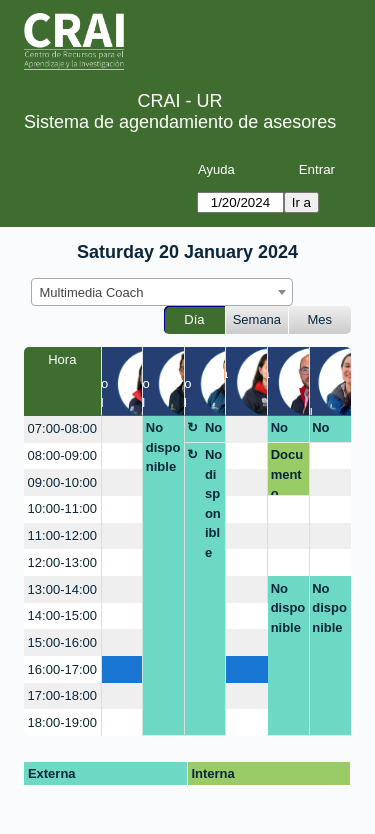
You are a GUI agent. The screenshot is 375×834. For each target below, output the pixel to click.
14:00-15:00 (62, 615)
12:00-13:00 (62, 562)
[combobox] (162, 292)
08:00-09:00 (62, 455)
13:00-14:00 (62, 589)
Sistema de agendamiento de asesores (180, 122)
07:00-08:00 (62, 428)
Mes (320, 319)
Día (194, 319)
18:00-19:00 (62, 722)
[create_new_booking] (122, 429)
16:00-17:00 (62, 669)
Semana (257, 319)
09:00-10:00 (62, 482)
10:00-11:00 (62, 508)
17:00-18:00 (62, 695)
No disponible (163, 447)
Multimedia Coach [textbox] (92, 292)
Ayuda (216, 169)
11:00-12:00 (62, 535)
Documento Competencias (288, 471)
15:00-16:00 (62, 642)
